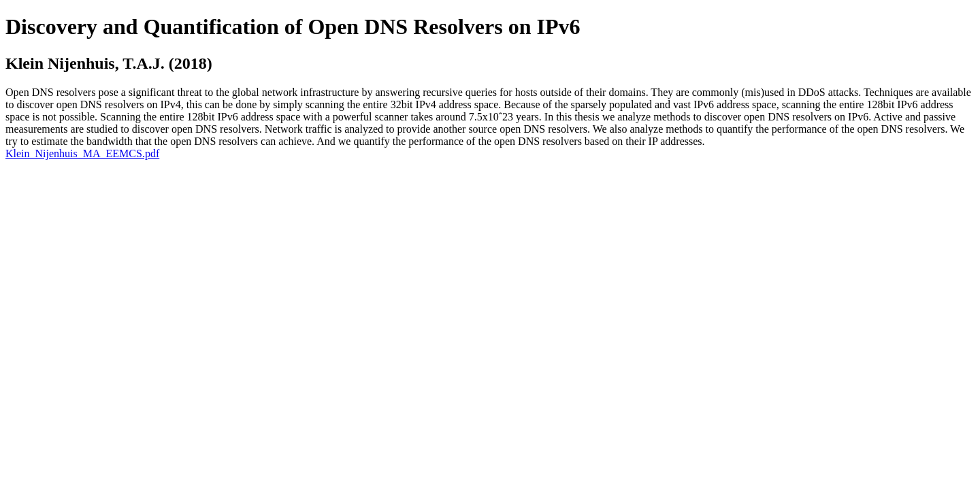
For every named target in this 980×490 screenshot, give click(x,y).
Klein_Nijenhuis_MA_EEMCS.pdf (82, 153)
